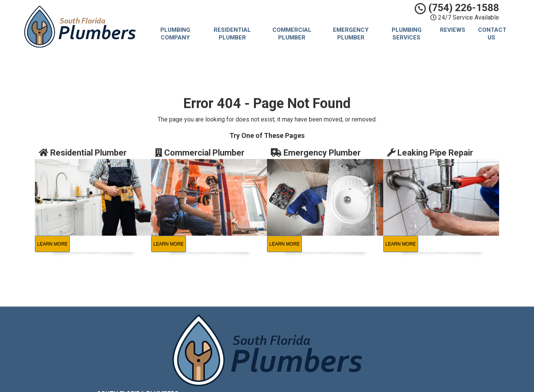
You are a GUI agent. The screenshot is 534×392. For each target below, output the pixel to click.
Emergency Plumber (351, 34)
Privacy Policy (311, 333)
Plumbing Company (175, 34)
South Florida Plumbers (323, 325)
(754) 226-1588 (457, 8)
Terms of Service (316, 342)
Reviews (453, 30)
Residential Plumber (232, 34)
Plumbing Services (407, 34)
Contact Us (492, 34)
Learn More (52, 244)
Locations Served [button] (318, 360)
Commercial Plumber (292, 34)
